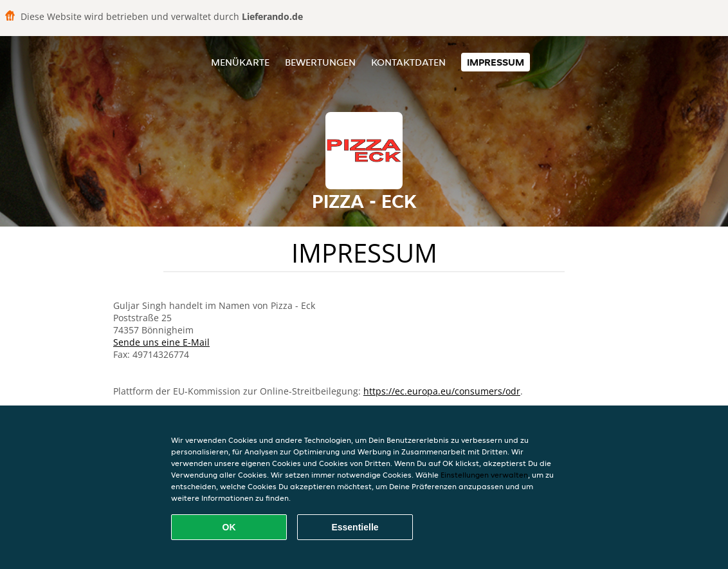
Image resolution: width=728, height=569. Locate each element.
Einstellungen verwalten (484, 475)
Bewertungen (320, 62)
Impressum (496, 62)
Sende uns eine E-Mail (161, 342)
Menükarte (240, 62)
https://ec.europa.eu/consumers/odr (442, 391)
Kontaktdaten (408, 62)
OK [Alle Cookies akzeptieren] (229, 527)
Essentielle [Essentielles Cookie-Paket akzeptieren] (355, 527)
